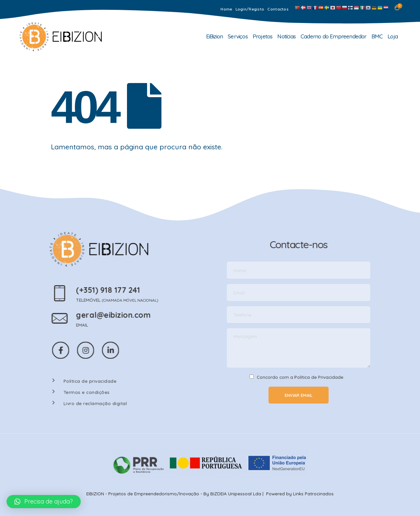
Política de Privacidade (324, 377)
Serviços (238, 36)
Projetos (263, 36)
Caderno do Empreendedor (334, 36)
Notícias (286, 36)
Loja (393, 36)
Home (226, 9)
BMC (377, 36)
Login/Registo (250, 9)
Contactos (278, 9)
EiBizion (215, 36)
